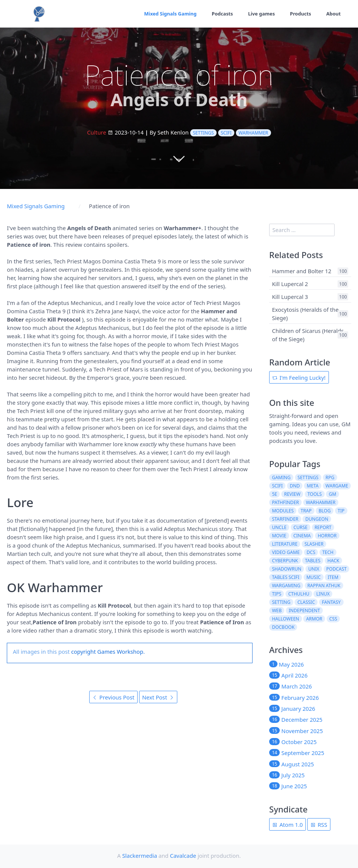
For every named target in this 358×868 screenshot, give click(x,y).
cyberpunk (285, 561)
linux (323, 594)
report (323, 527)
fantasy (332, 602)
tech (328, 552)
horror (327, 536)
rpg (330, 477)
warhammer (253, 133)
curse (300, 527)
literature (285, 544)
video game (286, 552)
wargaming (286, 586)
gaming (281, 477)
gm (333, 494)
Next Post (158, 697)
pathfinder (285, 502)
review (292, 494)
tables (313, 561)
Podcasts (221, 14)
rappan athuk (324, 586)
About (333, 14)
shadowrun (287, 569)
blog (325, 511)
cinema (302, 536)
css (333, 619)
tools (315, 494)
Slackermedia (139, 856)
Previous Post (113, 697)
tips (277, 594)
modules (283, 511)
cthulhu (299, 594)
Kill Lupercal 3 (290, 297)
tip (341, 511)
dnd (295, 486)
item (333, 577)
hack (333, 561)
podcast (336, 569)
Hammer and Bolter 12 (301, 271)
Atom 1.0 (287, 825)
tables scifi (286, 577)
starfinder (285, 519)
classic (306, 602)
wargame (337, 486)
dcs (311, 552)
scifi (226, 133)
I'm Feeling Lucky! (299, 378)
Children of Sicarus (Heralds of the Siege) (308, 335)
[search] (302, 230)
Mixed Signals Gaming (169, 14)
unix (314, 569)
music (313, 577)
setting (281, 602)
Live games (261, 14)
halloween (285, 619)
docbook (283, 627)
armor (314, 619)
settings (203, 133)
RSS (319, 825)
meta (313, 486)
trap (306, 511)
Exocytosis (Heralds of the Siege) (305, 314)
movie (279, 536)
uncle (279, 527)
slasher (314, 544)
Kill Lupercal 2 (290, 284)
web (277, 610)
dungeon (317, 519)
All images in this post (41, 651)
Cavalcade (183, 856)
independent (305, 610)
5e (274, 494)
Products (300, 14)
